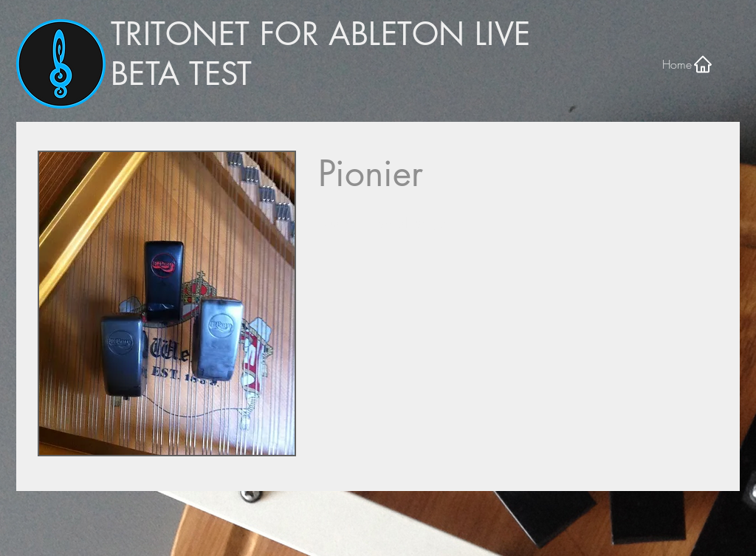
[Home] (688, 64)
